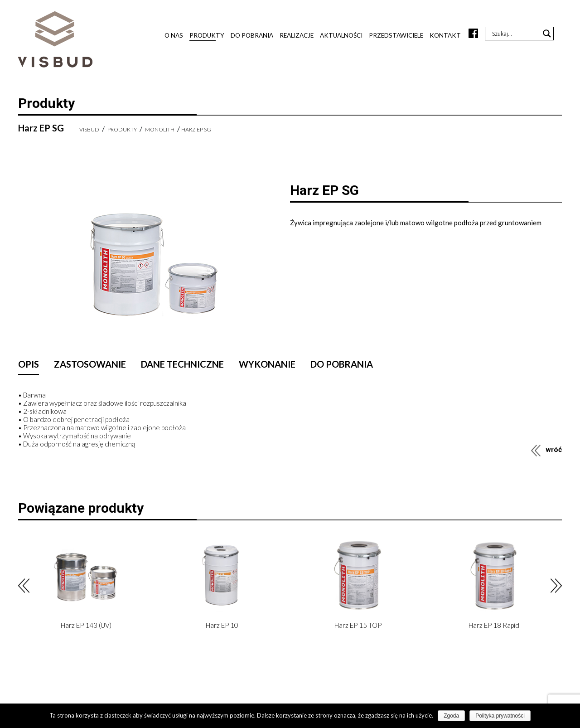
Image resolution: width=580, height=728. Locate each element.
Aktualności (341, 35)
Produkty (207, 35)
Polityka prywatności (500, 716)
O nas (174, 35)
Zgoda (451, 716)
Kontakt (445, 35)
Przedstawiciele (396, 35)
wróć (554, 450)
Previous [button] (24, 586)
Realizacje (297, 35)
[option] (86, 586)
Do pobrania (252, 35)
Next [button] (556, 586)
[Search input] (515, 34)
